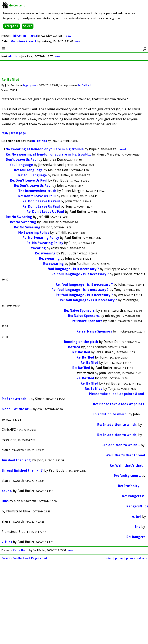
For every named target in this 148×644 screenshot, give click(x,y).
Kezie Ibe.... (21, 550)
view (68, 36)
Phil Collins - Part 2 (25, 36)
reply (5, 133)
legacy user (30, 85)
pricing (119, 558)
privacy (130, 558)
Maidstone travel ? (24, 41)
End (138, 527)
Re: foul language (28, 170)
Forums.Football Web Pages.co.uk (25, 558)
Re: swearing (45, 253)
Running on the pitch (81, 342)
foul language (21, 165)
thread (122, 149)
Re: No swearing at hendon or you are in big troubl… (48, 154)
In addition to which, (110, 414)
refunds (142, 558)
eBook (13, 56)
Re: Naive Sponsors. (80, 311)
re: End (136, 516)
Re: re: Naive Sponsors (94, 331)
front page (18, 133)
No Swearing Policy (34, 232)
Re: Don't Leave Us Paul (29, 180)
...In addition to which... (121, 445)
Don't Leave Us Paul (22, 160)
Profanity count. (127, 476)
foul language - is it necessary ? (73, 269)
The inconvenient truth (37, 191)
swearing (38, 248)
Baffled (74, 347)
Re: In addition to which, (117, 425)
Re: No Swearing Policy (41, 238)
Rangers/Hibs (137, 506)
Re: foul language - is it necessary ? (80, 274)
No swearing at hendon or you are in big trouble (44, 149)
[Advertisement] (74, 69)
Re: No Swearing (19, 217)
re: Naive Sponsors (87, 321)
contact (108, 558)
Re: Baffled (84, 85)
